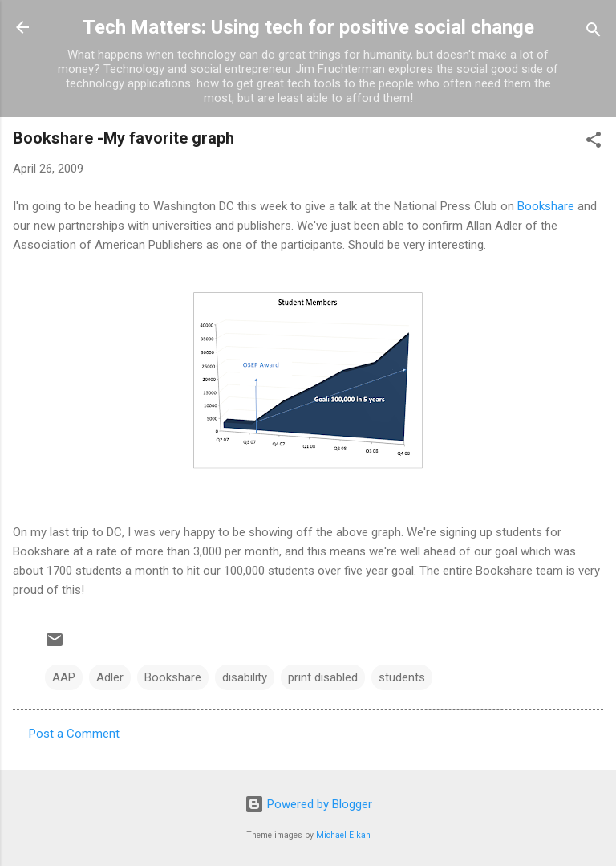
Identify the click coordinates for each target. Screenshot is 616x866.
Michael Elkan (343, 835)
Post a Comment (74, 734)
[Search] (594, 33)
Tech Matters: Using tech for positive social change (308, 27)
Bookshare (546, 206)
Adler (110, 677)
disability (245, 677)
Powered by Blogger (308, 804)
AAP (64, 677)
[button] (594, 142)
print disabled (323, 677)
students (402, 677)
